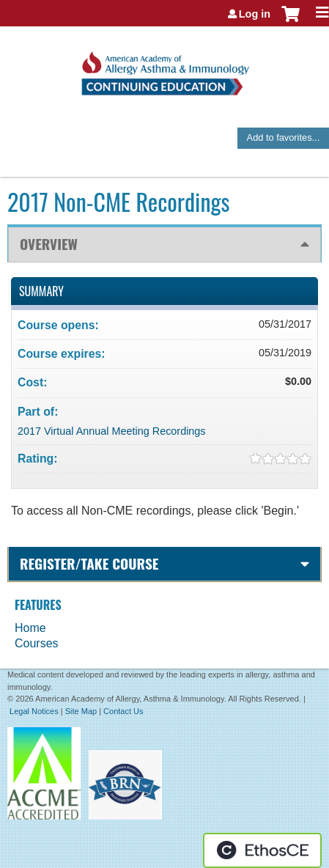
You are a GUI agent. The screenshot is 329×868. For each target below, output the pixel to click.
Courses (37, 643)
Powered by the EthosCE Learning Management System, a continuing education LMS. (262, 850)
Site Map (81, 711)
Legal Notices (34, 711)
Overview (49, 244)
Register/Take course (89, 563)
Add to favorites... (284, 137)
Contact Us (123, 711)
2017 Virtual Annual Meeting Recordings (112, 431)
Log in (255, 14)
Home (30, 628)
